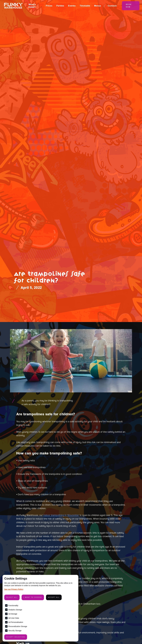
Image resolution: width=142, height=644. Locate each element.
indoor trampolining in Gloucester (61, 515)
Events (72, 6)
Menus (98, 6)
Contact (112, 6)
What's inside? (32, 6)
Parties (60, 6)
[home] (13, 6)
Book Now (129, 6)
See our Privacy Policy (14, 589)
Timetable (85, 6)
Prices (49, 6)
